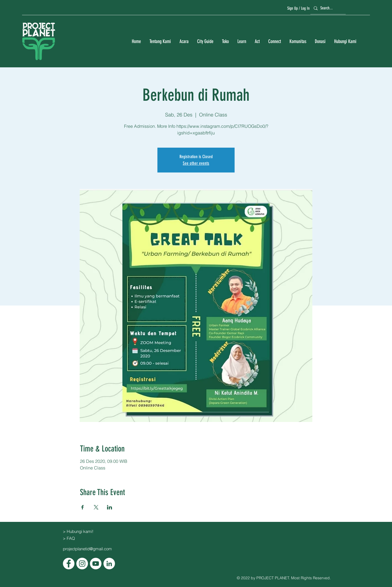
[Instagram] (82, 564)
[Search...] (327, 8)
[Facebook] (69, 564)
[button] (160, 42)
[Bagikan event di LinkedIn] (110, 507)
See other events (196, 163)
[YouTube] (96, 564)
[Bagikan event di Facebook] (83, 507)
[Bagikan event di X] (96, 507)
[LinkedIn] (109, 564)
